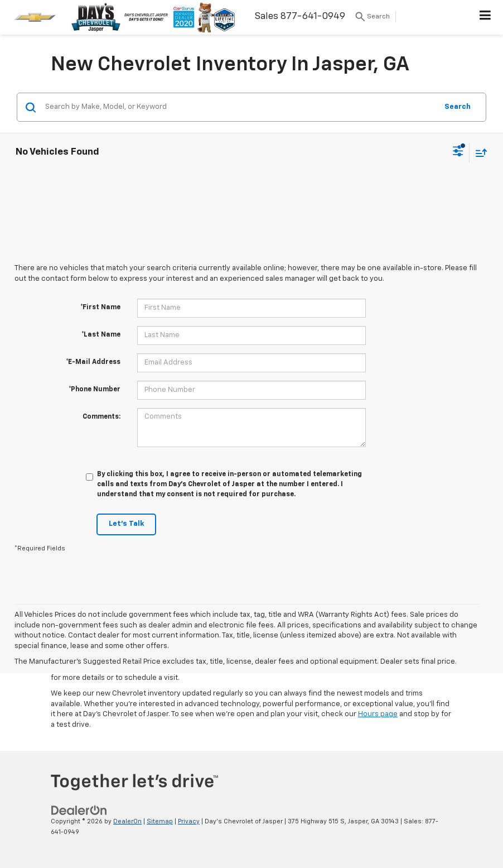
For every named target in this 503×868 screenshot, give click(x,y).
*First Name (100, 308)
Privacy (189, 821)
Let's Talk (126, 524)
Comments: (101, 417)
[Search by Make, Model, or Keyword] (240, 107)
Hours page (378, 714)
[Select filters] (458, 152)
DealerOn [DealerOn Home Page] (127, 821)
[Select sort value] (478, 153)
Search (458, 107)
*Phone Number (95, 390)
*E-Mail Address (93, 362)
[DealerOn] (79, 810)
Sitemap (160, 821)
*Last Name (101, 335)
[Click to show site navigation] (485, 17)
